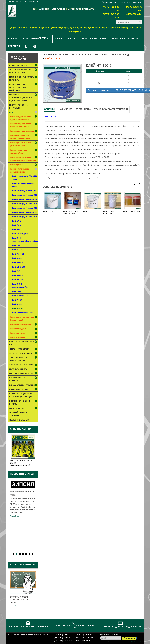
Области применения (93, 39)
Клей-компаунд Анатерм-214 (24, 217)
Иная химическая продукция (23, 380)
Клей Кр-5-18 (18, 280)
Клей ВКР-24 (17, 275)
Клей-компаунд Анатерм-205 (24, 208)
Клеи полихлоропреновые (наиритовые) (22, 319)
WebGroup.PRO (137, 642)
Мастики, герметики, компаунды (23, 107)
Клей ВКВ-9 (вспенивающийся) (20, 286)
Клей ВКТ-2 (17, 291)
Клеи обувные (17, 165)
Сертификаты (124, 2)
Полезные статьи (19, 420)
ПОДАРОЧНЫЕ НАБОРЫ (22, 390)
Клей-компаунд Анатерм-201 (24, 191)
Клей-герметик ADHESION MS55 (23, 185)
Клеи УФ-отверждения (20, 324)
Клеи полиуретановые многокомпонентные (20, 125)
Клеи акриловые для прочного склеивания (20, 137)
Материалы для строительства (23, 374)
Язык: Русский (30, 2)
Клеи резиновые (18, 337)
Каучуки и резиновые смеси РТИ (23, 344)
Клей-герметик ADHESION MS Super (24, 178)
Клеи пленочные (18, 333)
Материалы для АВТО (23, 369)
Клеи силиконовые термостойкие (19, 151)
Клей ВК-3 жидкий (20, 234)
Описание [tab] (50, 109)
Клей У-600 (17, 304)
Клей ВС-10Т (17, 250)
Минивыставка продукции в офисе (29, 627)
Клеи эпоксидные (18, 329)
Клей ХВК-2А (17, 263)
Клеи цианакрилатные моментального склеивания (23, 159)
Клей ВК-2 (16, 229)
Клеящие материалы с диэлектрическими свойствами (23, 88)
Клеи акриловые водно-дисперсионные (21, 144)
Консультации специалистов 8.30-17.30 (75, 627)
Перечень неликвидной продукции (23, 403)
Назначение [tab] (65, 109)
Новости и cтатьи (22, 474)
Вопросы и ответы (22, 565)
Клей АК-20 (17, 300)
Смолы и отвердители (23, 349)
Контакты (14, 46)
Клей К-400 (17, 258)
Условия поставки (109, 2)
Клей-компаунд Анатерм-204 (24, 199)
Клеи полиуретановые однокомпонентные (20, 118)
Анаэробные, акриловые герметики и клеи (23, 72)
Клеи (23, 112)
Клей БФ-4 (17, 225)
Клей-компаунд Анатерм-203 (24, 195)
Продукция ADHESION (23, 66)
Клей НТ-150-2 (18, 309)
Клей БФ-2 (17, 221)
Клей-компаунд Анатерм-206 (24, 212)
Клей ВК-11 (17, 245)
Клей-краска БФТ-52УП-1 (23, 313)
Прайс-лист (137, 2)
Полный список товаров (18, 414)
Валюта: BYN (13, 2)
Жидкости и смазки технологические (23, 360)
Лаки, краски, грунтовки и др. (23, 354)
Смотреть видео (23, 408)
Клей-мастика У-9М (20, 296)
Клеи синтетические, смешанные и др (20, 170)
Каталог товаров (65, 39)
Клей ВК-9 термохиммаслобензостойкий (25, 240)
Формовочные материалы (23, 365)
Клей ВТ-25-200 (19, 267)
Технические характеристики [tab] (111, 109)
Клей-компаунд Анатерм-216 (24, 204)
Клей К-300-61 (18, 254)
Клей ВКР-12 (17, 271)
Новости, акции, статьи (125, 39)
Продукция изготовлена (22, 492)
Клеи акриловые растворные (24, 131)
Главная (13, 39)
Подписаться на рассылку (109, 635)
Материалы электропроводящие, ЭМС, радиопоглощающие (23, 98)
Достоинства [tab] (83, 109)
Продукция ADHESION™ (37, 39)
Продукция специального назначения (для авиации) (21, 395)
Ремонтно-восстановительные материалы (23, 79)
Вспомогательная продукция (23, 386)
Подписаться (129, 638)
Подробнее (15, 516)
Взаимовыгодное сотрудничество (121, 627)
